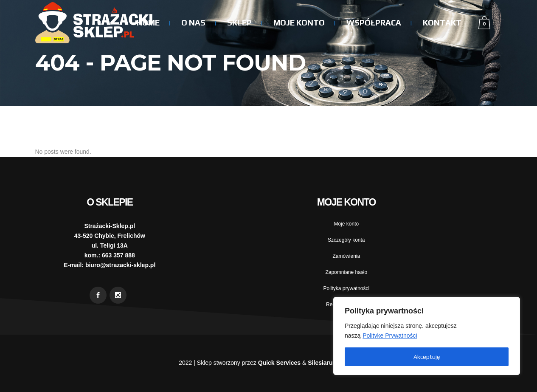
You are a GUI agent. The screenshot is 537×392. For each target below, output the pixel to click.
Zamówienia (346, 256)
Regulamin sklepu (346, 305)
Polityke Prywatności (390, 336)
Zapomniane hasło (346, 272)
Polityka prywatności (346, 288)
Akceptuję (427, 357)
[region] (427, 336)
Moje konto (346, 224)
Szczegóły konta (346, 240)
